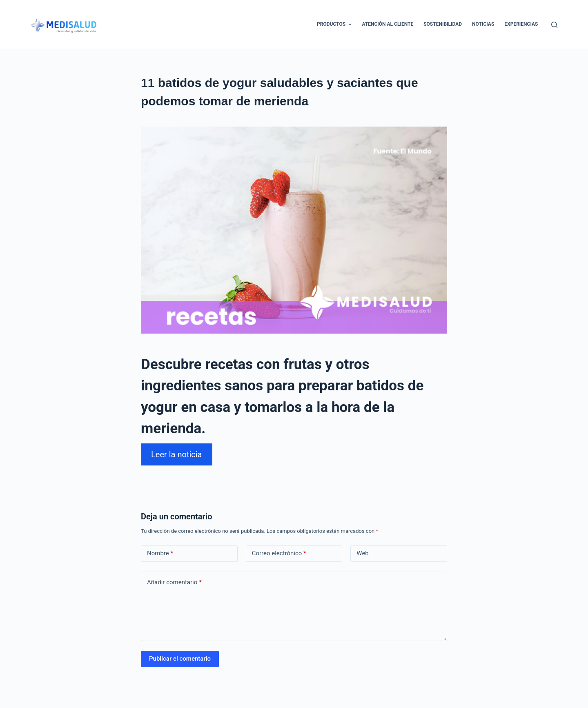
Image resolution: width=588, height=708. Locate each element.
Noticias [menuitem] (483, 24)
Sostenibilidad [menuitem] (443, 24)
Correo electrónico (279, 553)
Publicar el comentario (180, 659)
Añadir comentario (174, 582)
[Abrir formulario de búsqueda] (554, 25)
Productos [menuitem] (335, 24)
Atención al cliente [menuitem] (388, 24)
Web (362, 553)
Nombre (160, 553)
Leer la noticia (177, 454)
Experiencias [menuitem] (521, 24)
